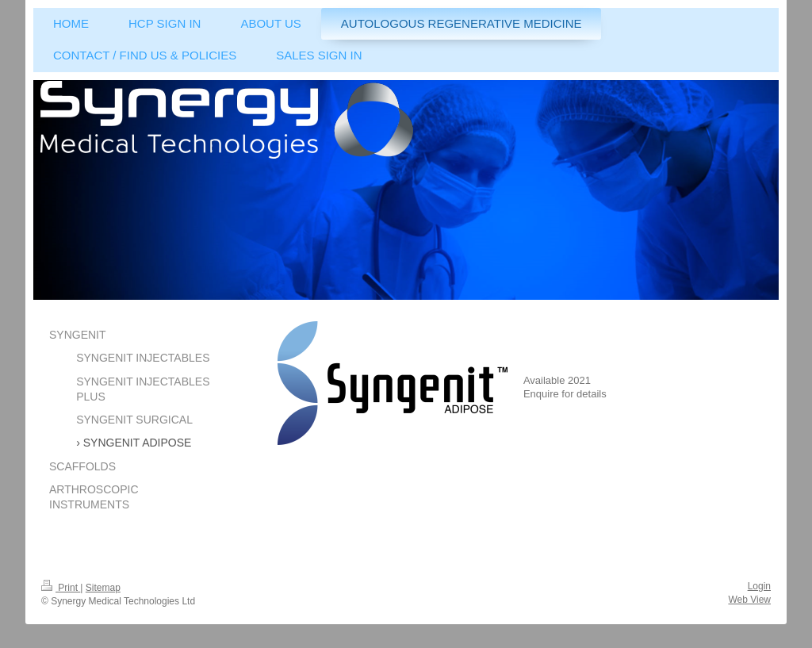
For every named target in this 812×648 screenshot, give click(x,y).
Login (759, 586)
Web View (749, 600)
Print (61, 588)
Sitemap (103, 588)
